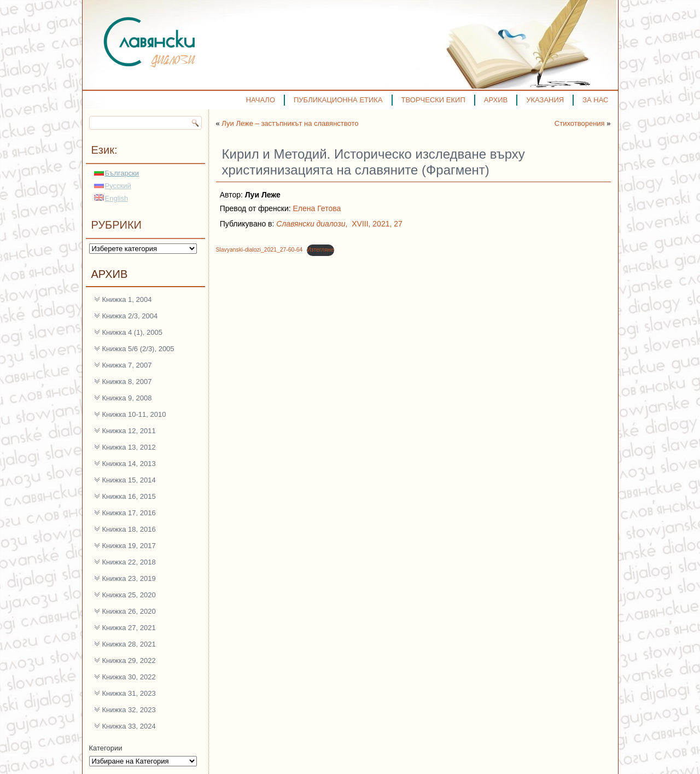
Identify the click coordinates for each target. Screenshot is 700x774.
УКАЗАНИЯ (545, 100)
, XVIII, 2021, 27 (339, 224)
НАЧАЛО (261, 100)
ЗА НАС (595, 100)
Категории (106, 748)
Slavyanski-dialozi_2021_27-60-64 (259, 250)
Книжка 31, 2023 (129, 693)
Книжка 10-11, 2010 (134, 414)
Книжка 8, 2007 (127, 382)
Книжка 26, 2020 (129, 611)
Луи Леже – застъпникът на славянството (290, 123)
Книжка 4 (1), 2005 (132, 332)
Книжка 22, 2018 (129, 562)
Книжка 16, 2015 (129, 496)
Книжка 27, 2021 (129, 628)
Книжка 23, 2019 (129, 578)
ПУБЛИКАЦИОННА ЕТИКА (338, 100)
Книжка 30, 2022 (129, 677)
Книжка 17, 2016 (129, 513)
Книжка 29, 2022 (129, 660)
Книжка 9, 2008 (127, 398)
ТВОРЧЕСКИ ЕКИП (433, 100)
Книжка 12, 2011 (129, 431)
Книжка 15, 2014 (129, 480)
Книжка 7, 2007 (127, 365)
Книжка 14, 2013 (129, 464)
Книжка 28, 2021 (129, 644)
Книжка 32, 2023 (129, 710)
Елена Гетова (317, 208)
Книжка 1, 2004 (127, 299)
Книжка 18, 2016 (129, 529)
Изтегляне (320, 250)
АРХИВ (496, 100)
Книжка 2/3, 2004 (130, 316)
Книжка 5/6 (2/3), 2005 (138, 349)
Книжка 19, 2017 (129, 546)
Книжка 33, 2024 (129, 726)
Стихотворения (580, 123)
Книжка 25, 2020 (129, 595)
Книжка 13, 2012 (129, 447)
